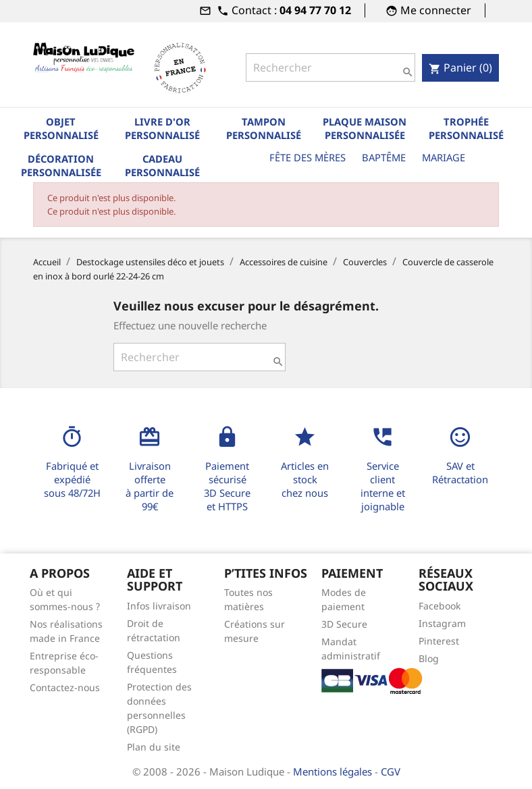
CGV (391, 771)
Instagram (442, 623)
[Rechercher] (330, 67)
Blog (429, 658)
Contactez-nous (65, 687)
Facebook (440, 606)
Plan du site (154, 747)
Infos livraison (159, 606)
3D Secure (344, 624)
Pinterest (439, 641)
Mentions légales (334, 771)
